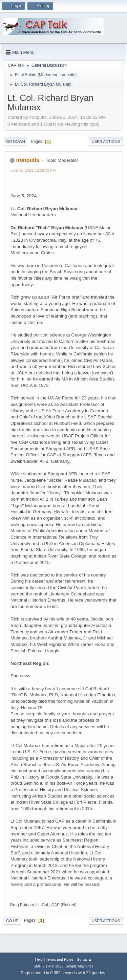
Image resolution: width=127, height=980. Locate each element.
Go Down (16, 141)
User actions (106, 141)
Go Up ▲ (84, 959)
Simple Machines (80, 966)
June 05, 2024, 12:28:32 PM (33, 170)
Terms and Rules (60, 959)
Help (39, 959)
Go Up (12, 921)
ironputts (67, 75)
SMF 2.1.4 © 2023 (48, 966)
